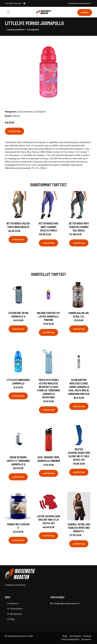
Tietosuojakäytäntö (70, 639)
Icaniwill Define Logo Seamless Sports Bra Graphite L (79, 528)
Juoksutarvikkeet (16, 30)
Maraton (14, 603)
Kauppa (85, 12)
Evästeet (87, 636)
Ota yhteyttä (75, 636)
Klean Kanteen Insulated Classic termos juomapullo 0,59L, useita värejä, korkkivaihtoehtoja (79, 387)
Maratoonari (16, 614)
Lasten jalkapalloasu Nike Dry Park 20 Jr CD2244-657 (49, 520)
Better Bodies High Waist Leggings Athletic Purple (48, 227)
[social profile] (24, 3)
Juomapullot (33, 30)
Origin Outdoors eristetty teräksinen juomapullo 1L (18, 461)
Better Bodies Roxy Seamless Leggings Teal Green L (79, 227)
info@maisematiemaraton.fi (80, 3)
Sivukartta (86, 639)
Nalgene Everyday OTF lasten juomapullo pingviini (49, 316)
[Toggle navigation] (8, 12)
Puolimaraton (16, 609)
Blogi (12, 619)
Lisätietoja (15, 131)
